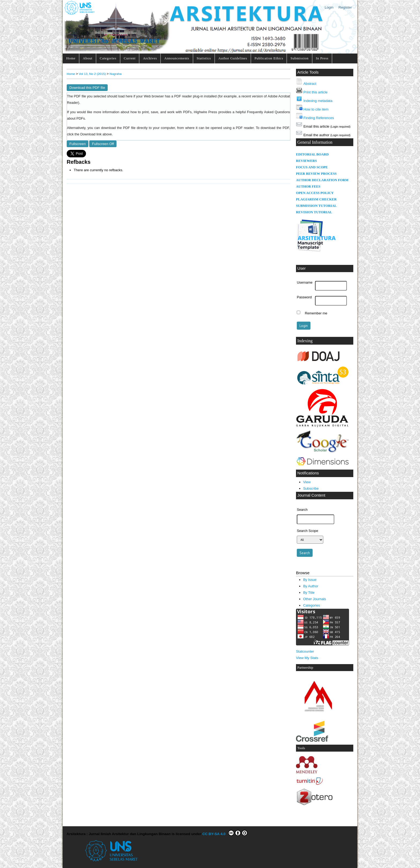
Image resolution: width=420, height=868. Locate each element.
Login (329, 7)
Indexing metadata (318, 101)
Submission (300, 58)
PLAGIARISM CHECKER (316, 199)
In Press (322, 58)
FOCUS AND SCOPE (312, 167)
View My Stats (307, 658)
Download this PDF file (87, 88)
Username (305, 283)
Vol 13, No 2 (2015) (92, 74)
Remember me (316, 313)
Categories (108, 58)
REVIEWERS (306, 161)
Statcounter (305, 651)
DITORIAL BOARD (314, 154)
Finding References (319, 118)
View (307, 482)
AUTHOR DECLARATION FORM (322, 180)
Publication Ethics (269, 58)
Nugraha (116, 74)
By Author (311, 586)
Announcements (177, 58)
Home (71, 58)
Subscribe (311, 488)
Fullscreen (78, 144)
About (88, 58)
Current (130, 58)
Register (345, 7)
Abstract (310, 84)
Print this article (316, 92)
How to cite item (316, 109)
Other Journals (315, 599)
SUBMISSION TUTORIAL (316, 206)
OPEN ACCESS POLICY (315, 193)
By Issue (310, 580)
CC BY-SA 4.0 (225, 833)
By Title (309, 593)
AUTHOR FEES (308, 186)
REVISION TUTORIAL (314, 212)
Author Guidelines (233, 58)
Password (304, 297)
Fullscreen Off (103, 144)
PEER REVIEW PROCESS (316, 174)
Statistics (204, 58)
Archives (150, 58)
